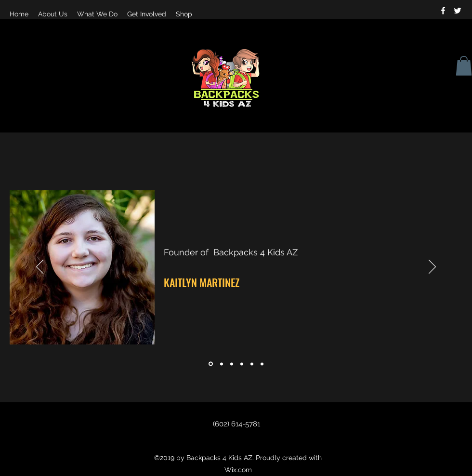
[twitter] (458, 11)
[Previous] (40, 267)
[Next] (432, 267)
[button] (464, 66)
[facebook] (443, 11)
